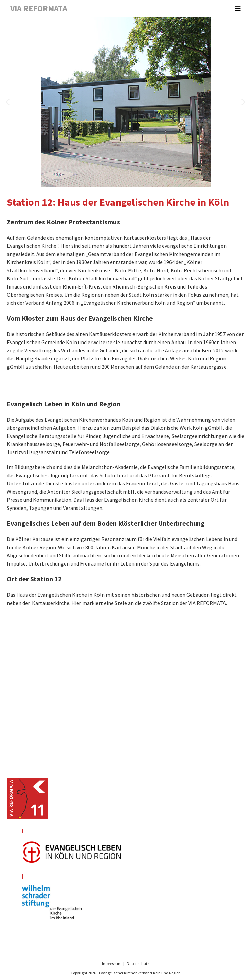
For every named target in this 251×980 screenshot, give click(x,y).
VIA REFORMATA (39, 8)
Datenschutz (138, 964)
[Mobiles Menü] (238, 8)
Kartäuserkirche (51, 603)
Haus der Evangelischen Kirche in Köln (60, 595)
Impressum (112, 964)
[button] (8, 102)
